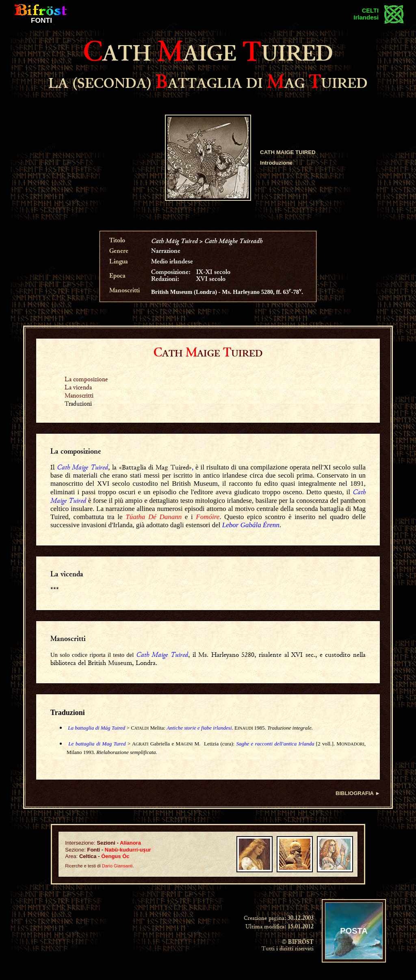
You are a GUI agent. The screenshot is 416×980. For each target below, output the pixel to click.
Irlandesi (366, 17)
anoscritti (71, 639)
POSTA (354, 931)
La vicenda (78, 387)
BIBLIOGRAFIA (354, 793)
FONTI (41, 20)
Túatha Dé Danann (154, 517)
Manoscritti (79, 395)
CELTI (370, 11)
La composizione (86, 379)
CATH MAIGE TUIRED (288, 152)
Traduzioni (68, 713)
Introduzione (276, 163)
